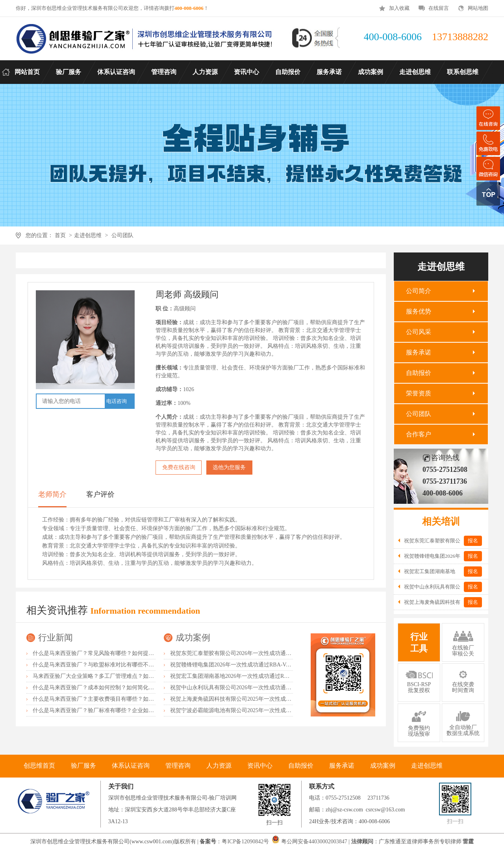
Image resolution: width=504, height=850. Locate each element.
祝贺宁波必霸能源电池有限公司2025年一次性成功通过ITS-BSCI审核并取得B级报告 (271, 710)
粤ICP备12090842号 (246, 842)
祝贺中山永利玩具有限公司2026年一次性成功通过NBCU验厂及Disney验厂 (260, 688)
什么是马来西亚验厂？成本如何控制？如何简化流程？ (99, 688)
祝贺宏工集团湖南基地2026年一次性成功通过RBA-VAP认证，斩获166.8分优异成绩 (271, 676)
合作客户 (419, 434)
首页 (60, 235)
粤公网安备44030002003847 (314, 842)
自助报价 (419, 373)
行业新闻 (56, 637)
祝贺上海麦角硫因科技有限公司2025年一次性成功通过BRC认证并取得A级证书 (266, 699)
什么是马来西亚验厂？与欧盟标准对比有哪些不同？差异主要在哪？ (115, 665)
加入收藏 (399, 8)
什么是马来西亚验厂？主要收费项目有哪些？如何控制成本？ (107, 699)
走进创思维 (88, 235)
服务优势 (419, 311)
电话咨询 (117, 401)
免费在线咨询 (179, 467)
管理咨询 (178, 766)
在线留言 (439, 8)
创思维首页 (39, 766)
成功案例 (193, 637)
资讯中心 (260, 766)
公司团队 (122, 235)
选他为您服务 (229, 467)
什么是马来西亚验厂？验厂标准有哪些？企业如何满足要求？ (107, 710)
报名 (473, 541)
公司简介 (419, 291)
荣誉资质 (419, 393)
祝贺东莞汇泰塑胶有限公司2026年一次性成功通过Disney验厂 (244, 653)
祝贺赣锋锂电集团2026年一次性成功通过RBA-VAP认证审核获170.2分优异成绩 (265, 665)
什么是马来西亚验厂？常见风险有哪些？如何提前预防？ (102, 653)
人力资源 (219, 766)
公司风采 (419, 332)
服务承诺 (419, 352)
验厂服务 (83, 766)
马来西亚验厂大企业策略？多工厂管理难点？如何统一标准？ (107, 676)
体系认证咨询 (131, 766)
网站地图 (478, 8)
